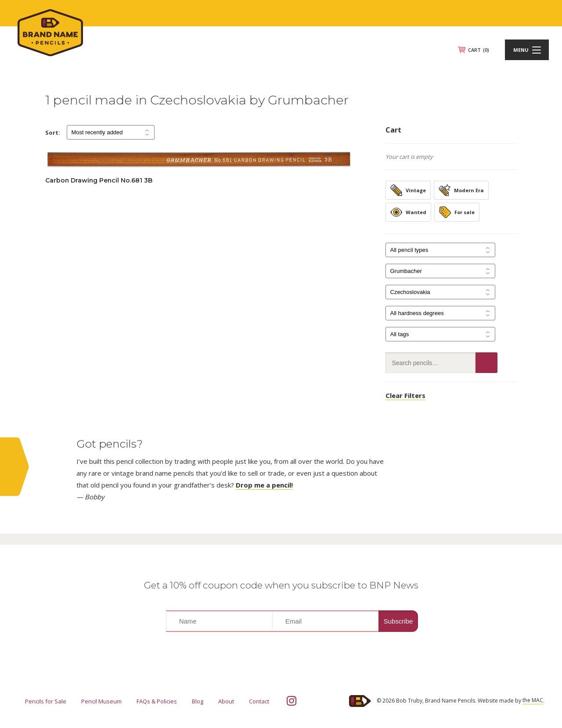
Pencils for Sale (46, 701)
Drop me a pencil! (264, 485)
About (226, 701)
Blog (198, 701)
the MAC (533, 700)
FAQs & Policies (157, 701)
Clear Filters (405, 395)
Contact (259, 701)
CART (479, 50)
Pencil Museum (101, 701)
